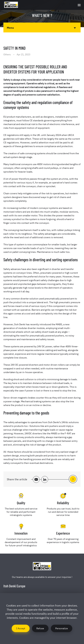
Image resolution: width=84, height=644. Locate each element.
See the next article (73, 479)
